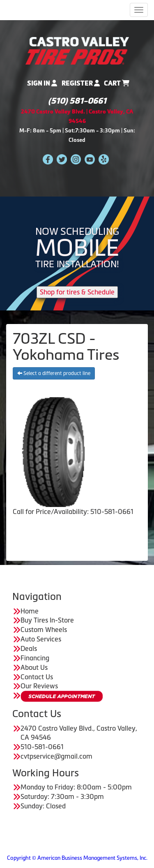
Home (30, 611)
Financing (35, 658)
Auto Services (41, 639)
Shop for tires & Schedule (77, 292)
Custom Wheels (44, 630)
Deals (29, 648)
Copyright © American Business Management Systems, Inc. (77, 858)
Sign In (42, 83)
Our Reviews (39, 686)
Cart (117, 83)
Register (81, 83)
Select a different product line (54, 373)
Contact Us (37, 677)
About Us (34, 667)
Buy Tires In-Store (47, 620)
